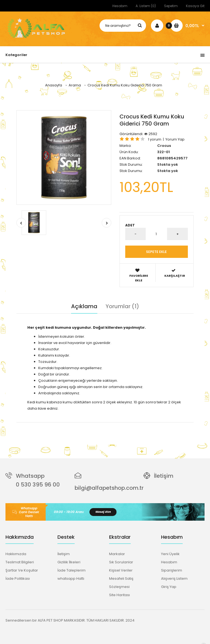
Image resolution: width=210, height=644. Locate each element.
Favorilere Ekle (139, 275)
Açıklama (84, 306)
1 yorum (155, 139)
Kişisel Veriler (121, 570)
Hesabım (120, 6)
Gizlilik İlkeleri (69, 562)
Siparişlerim (172, 570)
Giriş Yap (169, 587)
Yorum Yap (175, 139)
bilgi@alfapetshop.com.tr (109, 488)
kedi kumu (58, 425)
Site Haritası (119, 595)
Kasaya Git (195, 6)
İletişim (164, 476)
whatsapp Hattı (71, 579)
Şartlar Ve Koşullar (22, 570)
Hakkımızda (16, 554)
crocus (41, 425)
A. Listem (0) (146, 6)
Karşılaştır (175, 273)
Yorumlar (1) (122, 306)
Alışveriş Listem (174, 579)
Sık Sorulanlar (121, 562)
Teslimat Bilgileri (20, 562)
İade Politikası (18, 579)
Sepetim (171, 6)
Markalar (117, 554)
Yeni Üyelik (170, 554)
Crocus (164, 146)
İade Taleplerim (72, 570)
